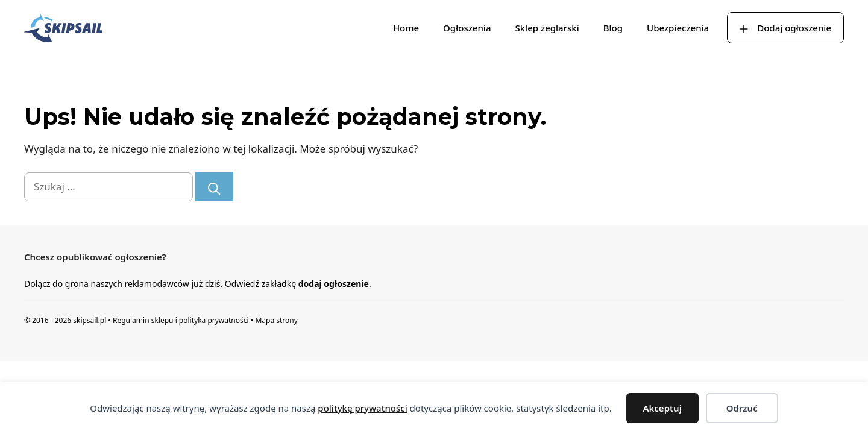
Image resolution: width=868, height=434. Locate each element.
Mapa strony (276, 320)
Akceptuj (662, 408)
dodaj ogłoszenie (334, 284)
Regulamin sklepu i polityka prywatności (181, 320)
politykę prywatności (362, 408)
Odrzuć (742, 408)
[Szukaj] (214, 187)
